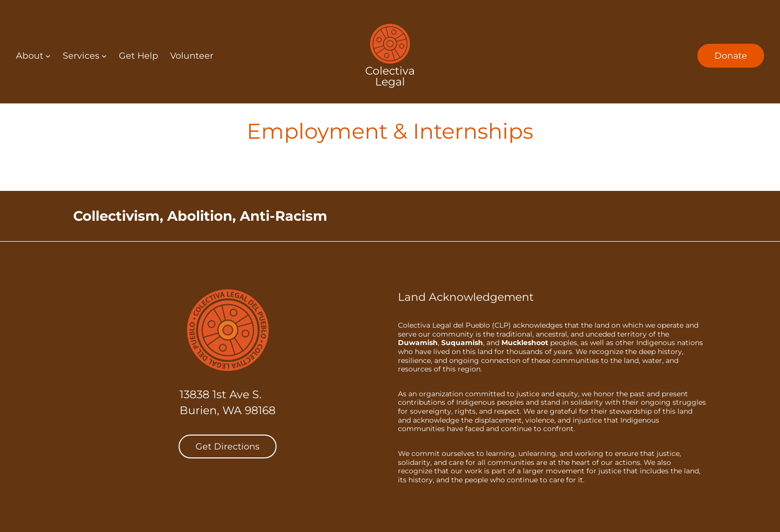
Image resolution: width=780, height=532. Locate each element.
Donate (731, 55)
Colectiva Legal (390, 76)
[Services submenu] (104, 56)
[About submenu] (48, 56)
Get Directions (228, 446)
